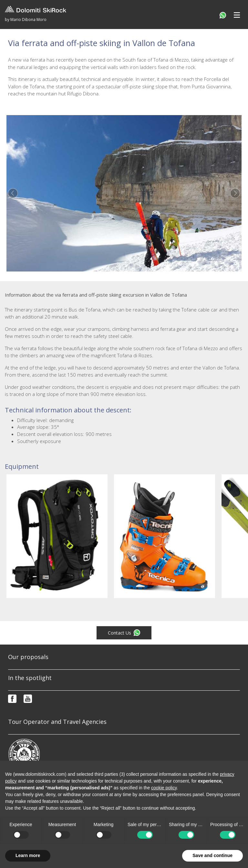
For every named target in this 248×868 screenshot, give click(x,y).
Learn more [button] (28, 855)
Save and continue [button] (212, 855)
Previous (13, 193)
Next (235, 193)
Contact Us (124, 633)
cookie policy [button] (164, 788)
